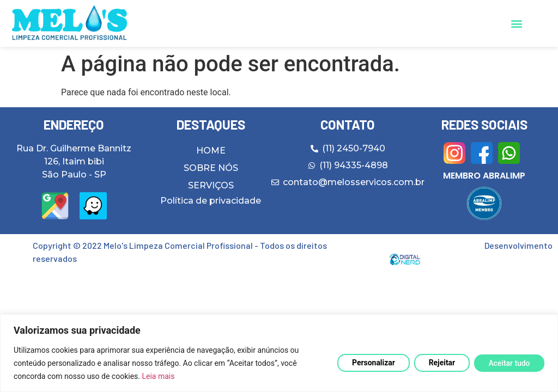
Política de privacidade (211, 201)
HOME (211, 151)
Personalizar (372, 363)
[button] (516, 24)
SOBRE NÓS (211, 168)
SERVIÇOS (211, 185)
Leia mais (158, 376)
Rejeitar (441, 363)
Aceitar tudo (509, 363)
